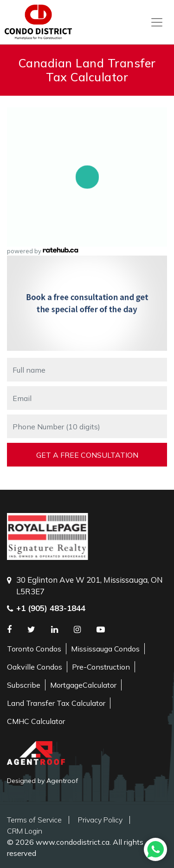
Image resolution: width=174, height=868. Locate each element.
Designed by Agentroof (42, 781)
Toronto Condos (34, 649)
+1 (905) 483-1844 (51, 608)
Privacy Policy (100, 820)
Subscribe (24, 685)
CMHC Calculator (36, 721)
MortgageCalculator (83, 685)
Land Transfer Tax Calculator (56, 703)
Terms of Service (34, 820)
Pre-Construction (101, 667)
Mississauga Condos (105, 649)
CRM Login (25, 831)
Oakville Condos (35, 667)
